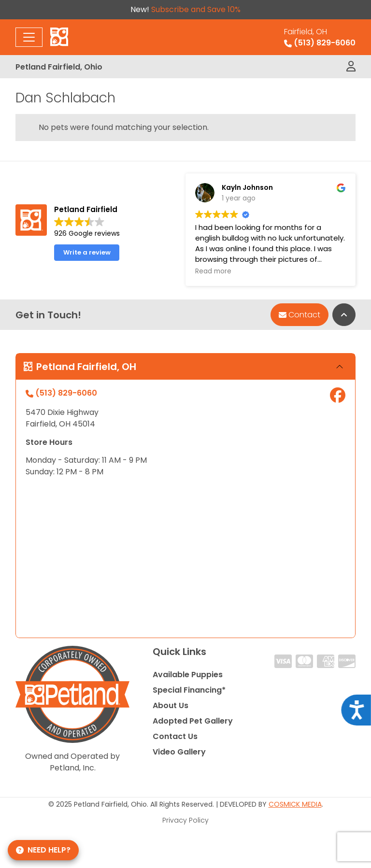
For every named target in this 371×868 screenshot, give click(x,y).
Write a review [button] (87, 252)
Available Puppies (188, 675)
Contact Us (175, 736)
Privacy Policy (185, 820)
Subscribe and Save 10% (196, 9)
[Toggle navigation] (29, 37)
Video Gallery (179, 752)
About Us (171, 705)
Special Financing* (189, 690)
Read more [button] (213, 271)
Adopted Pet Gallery (193, 721)
